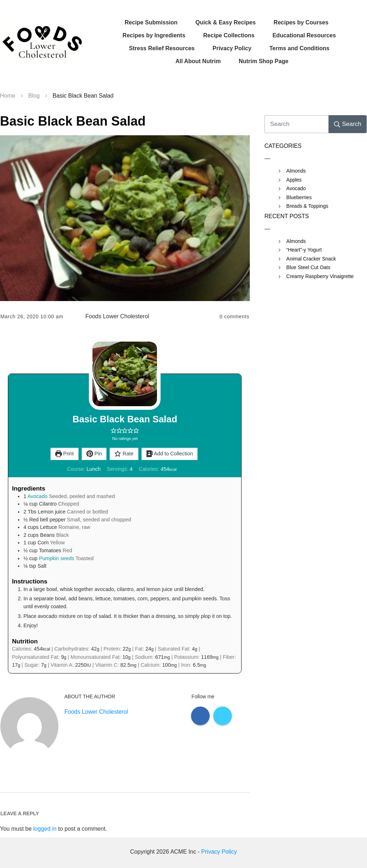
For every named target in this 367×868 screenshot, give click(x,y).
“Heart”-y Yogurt (304, 250)
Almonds (296, 171)
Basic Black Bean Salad (73, 121)
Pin (94, 454)
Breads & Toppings (307, 206)
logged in (45, 829)
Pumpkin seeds (57, 558)
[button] (114, 431)
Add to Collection (170, 454)
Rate (124, 454)
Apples (294, 180)
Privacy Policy (219, 852)
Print (65, 454)
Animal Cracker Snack (311, 259)
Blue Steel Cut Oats (308, 267)
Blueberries (299, 197)
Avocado (38, 496)
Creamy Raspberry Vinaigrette (320, 276)
